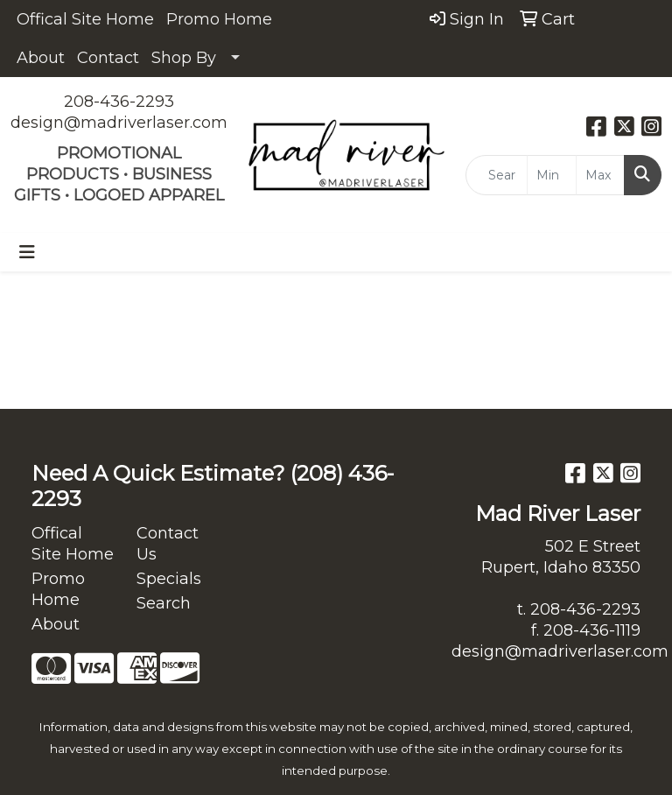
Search (164, 603)
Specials (169, 579)
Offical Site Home (85, 19)
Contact (108, 58)
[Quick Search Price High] (600, 175)
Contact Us (168, 544)
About (41, 58)
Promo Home (219, 19)
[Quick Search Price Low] (551, 175)
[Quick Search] (497, 175)
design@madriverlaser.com (119, 123)
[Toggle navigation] (27, 252)
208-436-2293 (119, 102)
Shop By (184, 58)
